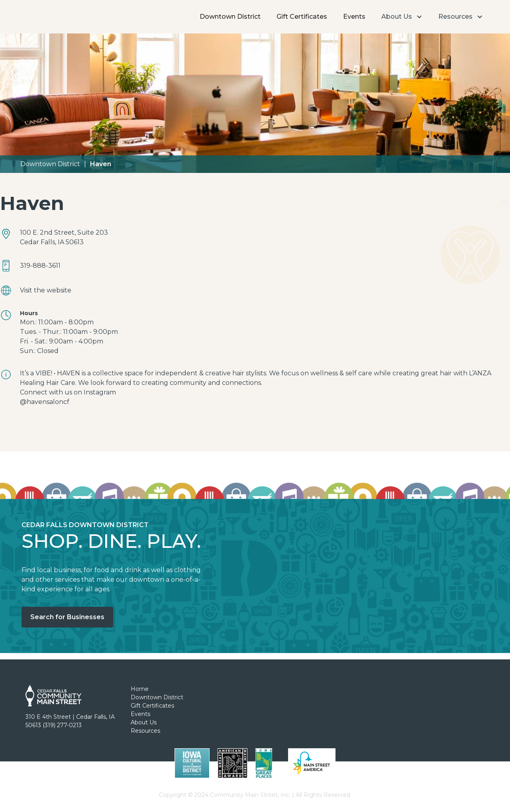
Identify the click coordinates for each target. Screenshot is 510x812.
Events (354, 17)
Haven (101, 164)
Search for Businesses (67, 617)
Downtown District (230, 17)
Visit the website (46, 290)
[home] (45, 6)
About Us (144, 722)
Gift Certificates (302, 17)
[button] (402, 17)
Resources (145, 731)
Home (140, 689)
